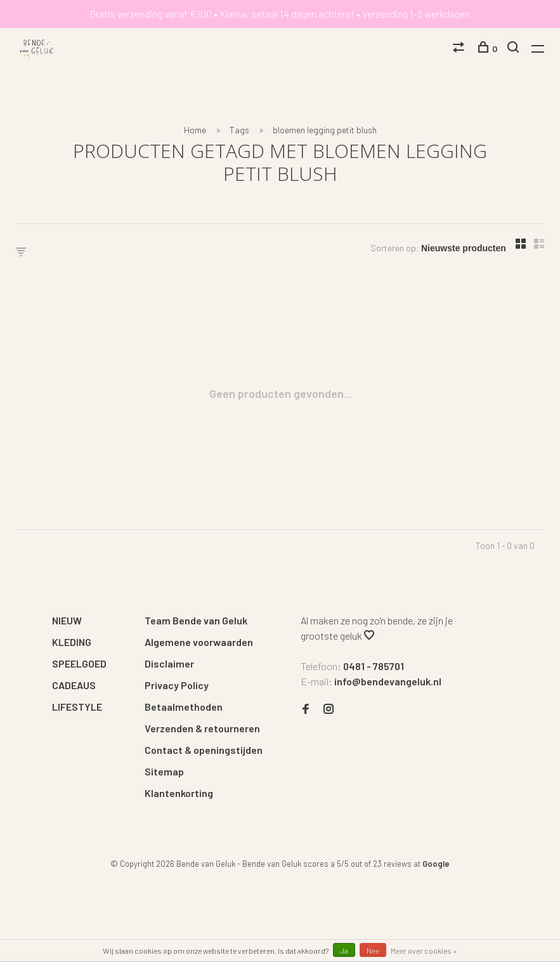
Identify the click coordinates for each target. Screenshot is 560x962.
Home (195, 130)
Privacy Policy (177, 685)
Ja (344, 951)
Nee (373, 951)
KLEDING (72, 642)
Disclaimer (169, 663)
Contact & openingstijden (204, 750)
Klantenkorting (179, 793)
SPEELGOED (79, 663)
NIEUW (67, 620)
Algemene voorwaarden (199, 642)
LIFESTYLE (77, 707)
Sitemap (164, 771)
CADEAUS (74, 685)
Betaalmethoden (184, 707)
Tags (239, 130)
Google (436, 864)
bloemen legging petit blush (325, 130)
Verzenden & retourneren (202, 728)
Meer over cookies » (424, 951)
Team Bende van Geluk (196, 620)
